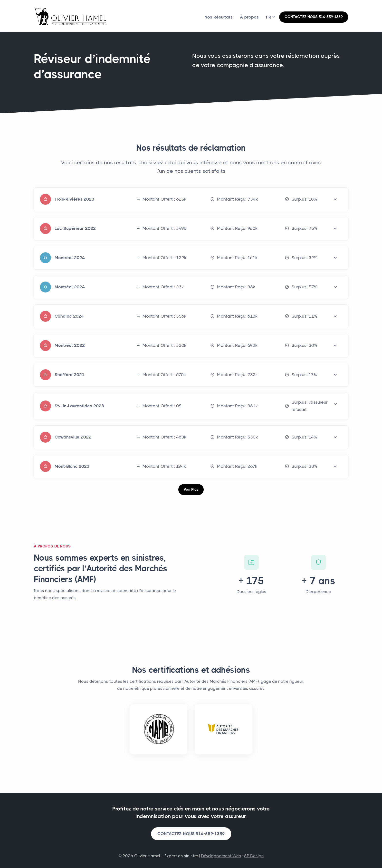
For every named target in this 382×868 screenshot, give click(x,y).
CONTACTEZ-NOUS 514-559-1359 (314, 17)
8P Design (254, 856)
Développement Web (221, 856)
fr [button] (269, 17)
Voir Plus (191, 489)
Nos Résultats (219, 17)
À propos (249, 17)
